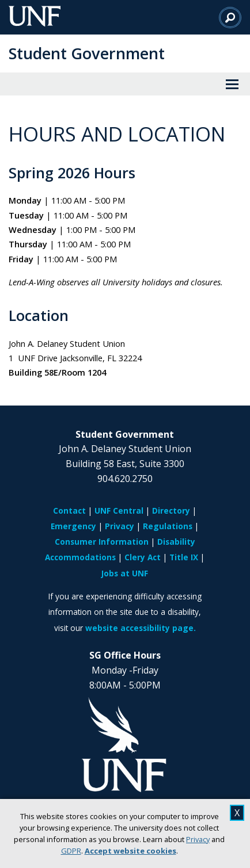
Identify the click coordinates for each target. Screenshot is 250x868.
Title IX (184, 557)
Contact (69, 511)
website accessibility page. (141, 628)
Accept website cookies (130, 851)
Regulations (168, 526)
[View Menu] (232, 84)
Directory (171, 511)
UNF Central (119, 511)
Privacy (198, 839)
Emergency (73, 526)
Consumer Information (102, 542)
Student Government (87, 53)
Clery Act (143, 557)
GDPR (71, 851)
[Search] (230, 17)
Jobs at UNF (125, 573)
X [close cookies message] (237, 813)
